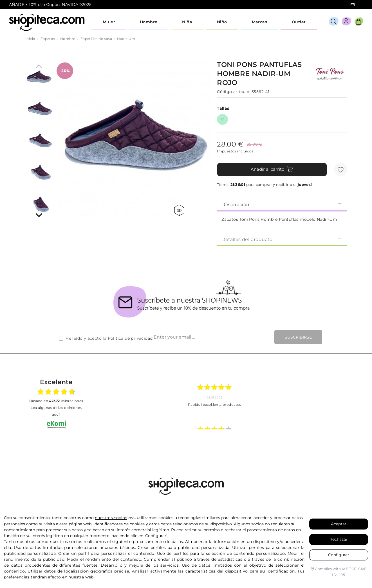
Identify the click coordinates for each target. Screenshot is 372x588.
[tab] (282, 204)
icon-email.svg (353, 5)
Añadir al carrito (272, 170)
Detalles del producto (282, 239)
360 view (179, 210)
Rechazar (339, 539)
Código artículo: (234, 92)
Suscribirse (298, 337)
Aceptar (339, 524)
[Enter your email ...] (207, 337)
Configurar (339, 555)
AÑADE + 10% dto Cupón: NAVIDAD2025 (50, 4)
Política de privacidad (130, 338)
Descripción (282, 204)
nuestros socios (111, 518)
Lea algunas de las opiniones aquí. (56, 411)
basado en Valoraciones (56, 401)
